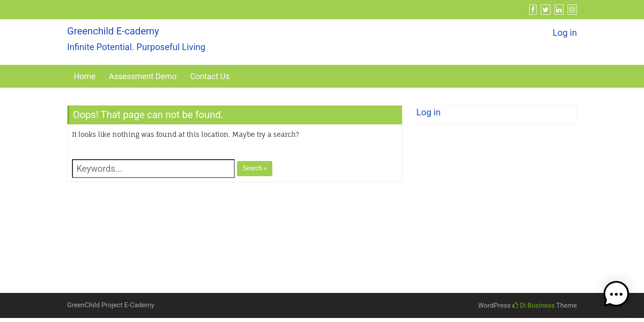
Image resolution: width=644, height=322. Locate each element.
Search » (255, 168)
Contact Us (210, 76)
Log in (565, 33)
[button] (616, 294)
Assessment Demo (142, 76)
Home (85, 76)
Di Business (534, 305)
